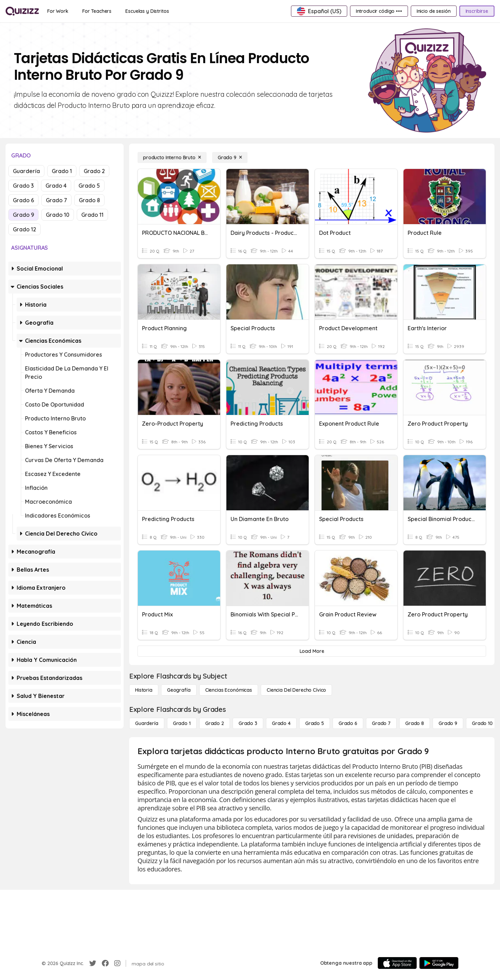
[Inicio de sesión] (434, 11)
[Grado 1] (182, 723)
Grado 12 (24, 229)
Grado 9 (23, 215)
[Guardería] (147, 723)
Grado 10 (58, 215)
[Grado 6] (348, 723)
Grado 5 (89, 186)
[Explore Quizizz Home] (22, 11)
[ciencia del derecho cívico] (296, 690)
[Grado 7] (381, 723)
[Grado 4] (281, 723)
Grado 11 (92, 215)
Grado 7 (56, 200)
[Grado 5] (315, 723)
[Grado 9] (230, 157)
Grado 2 (94, 171)
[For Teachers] (97, 11)
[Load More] (312, 651)
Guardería (26, 171)
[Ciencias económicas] (229, 690)
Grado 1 (62, 171)
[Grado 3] (248, 723)
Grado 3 (23, 186)
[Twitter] (93, 963)
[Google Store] (439, 963)
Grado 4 (56, 186)
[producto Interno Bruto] (172, 157)
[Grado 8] (415, 723)
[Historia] (144, 690)
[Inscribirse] (477, 11)
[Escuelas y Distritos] (147, 11)
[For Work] (58, 11)
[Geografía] (179, 690)
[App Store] (397, 963)
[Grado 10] (482, 723)
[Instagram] (117, 963)
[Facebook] (105, 963)
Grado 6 (23, 200)
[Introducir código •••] (379, 11)
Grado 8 (89, 200)
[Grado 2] (215, 723)
